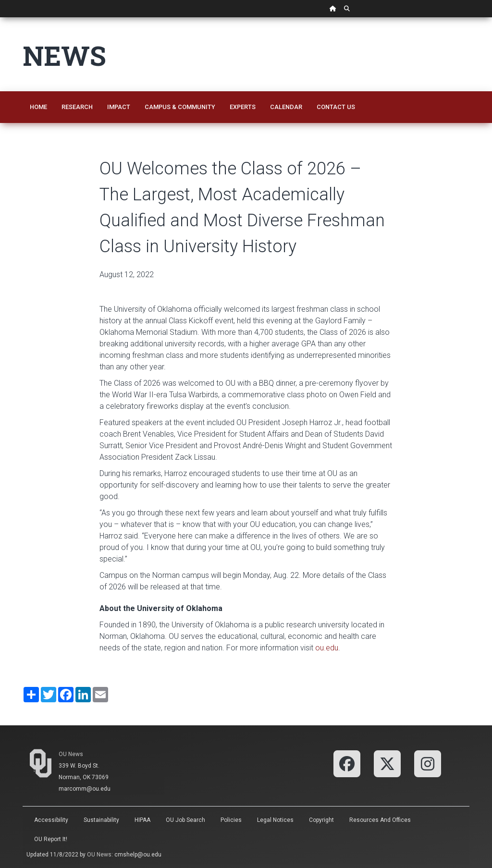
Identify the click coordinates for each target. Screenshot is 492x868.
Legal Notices (275, 820)
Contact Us (336, 107)
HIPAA (142, 820)
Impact (119, 107)
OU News (71, 754)
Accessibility (51, 820)
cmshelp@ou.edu (138, 855)
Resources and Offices (380, 820)
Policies (231, 820)
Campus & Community (180, 107)
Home (38, 107)
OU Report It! (51, 839)
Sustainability (101, 820)
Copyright (321, 820)
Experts (243, 107)
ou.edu (327, 648)
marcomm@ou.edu (85, 789)
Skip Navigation (0, 18)
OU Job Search (185, 820)
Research (77, 107)
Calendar (286, 107)
